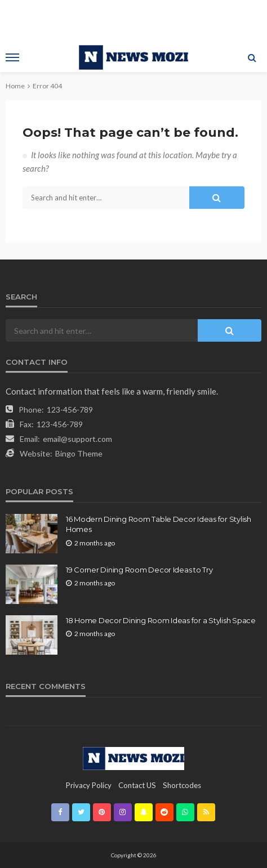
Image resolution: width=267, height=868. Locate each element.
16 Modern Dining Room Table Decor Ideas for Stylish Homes (159, 524)
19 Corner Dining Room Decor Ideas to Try (139, 570)
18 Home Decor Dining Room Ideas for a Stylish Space (161, 620)
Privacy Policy (89, 785)
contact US (137, 785)
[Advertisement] (133, 20)
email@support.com (77, 439)
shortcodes (182, 785)
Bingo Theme (79, 453)
